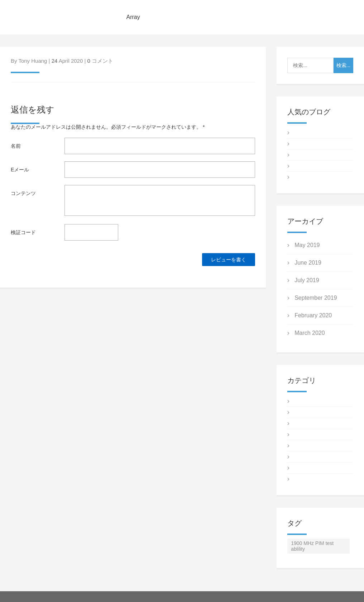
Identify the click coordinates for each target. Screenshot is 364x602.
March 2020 (310, 333)
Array (133, 17)
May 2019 (307, 245)
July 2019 (307, 280)
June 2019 (308, 263)
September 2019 (316, 298)
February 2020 (313, 315)
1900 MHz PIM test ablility (312, 546)
